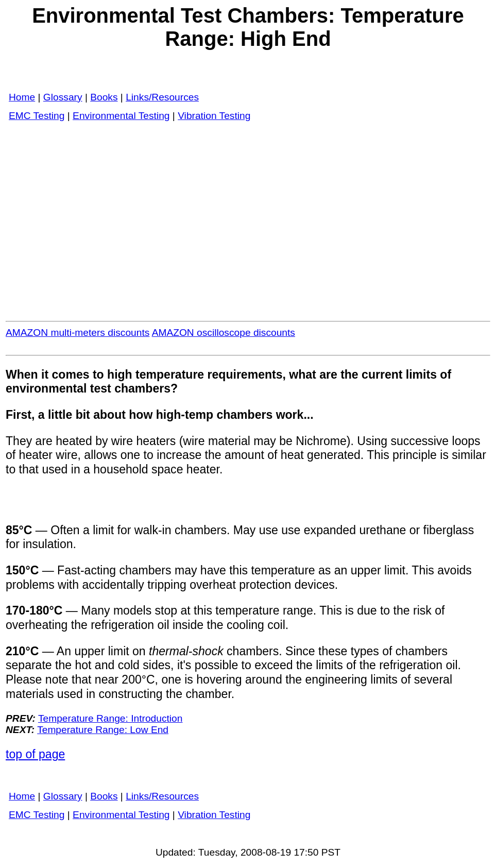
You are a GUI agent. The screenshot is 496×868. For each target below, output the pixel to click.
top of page (35, 754)
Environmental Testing (121, 116)
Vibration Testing (214, 116)
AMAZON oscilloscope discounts (224, 333)
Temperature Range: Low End (103, 730)
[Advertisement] (248, 215)
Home (22, 97)
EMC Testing (37, 116)
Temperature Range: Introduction (110, 718)
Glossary (63, 97)
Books (104, 97)
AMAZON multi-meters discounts (78, 333)
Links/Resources (162, 97)
